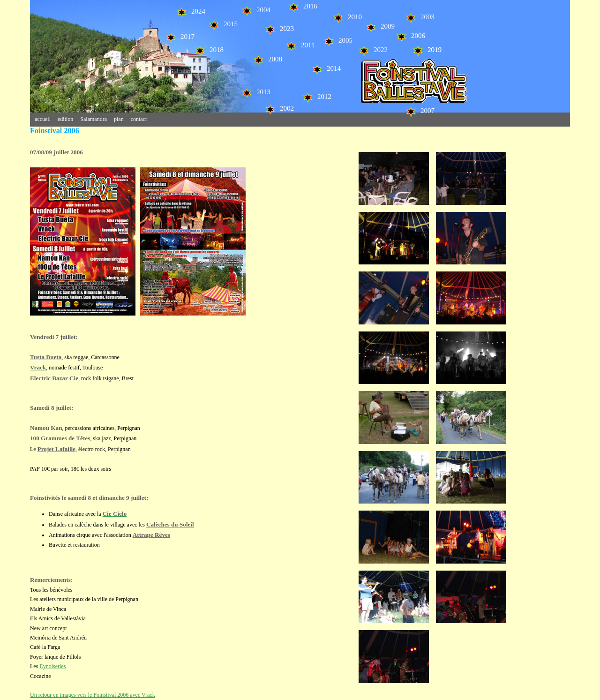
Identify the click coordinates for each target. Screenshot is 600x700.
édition (65, 119)
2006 (410, 36)
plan (119, 119)
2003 (420, 17)
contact (139, 119)
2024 (191, 11)
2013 (256, 92)
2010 (347, 17)
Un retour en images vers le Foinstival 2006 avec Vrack (93, 695)
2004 (256, 10)
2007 (420, 111)
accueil (43, 119)
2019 (427, 50)
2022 (373, 50)
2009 (380, 26)
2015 (223, 24)
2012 (317, 97)
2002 (279, 108)
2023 (279, 29)
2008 (267, 59)
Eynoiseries (52, 666)
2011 (300, 45)
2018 (209, 50)
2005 (338, 40)
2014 (326, 68)
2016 (303, 6)
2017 (180, 37)
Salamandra (94, 119)
